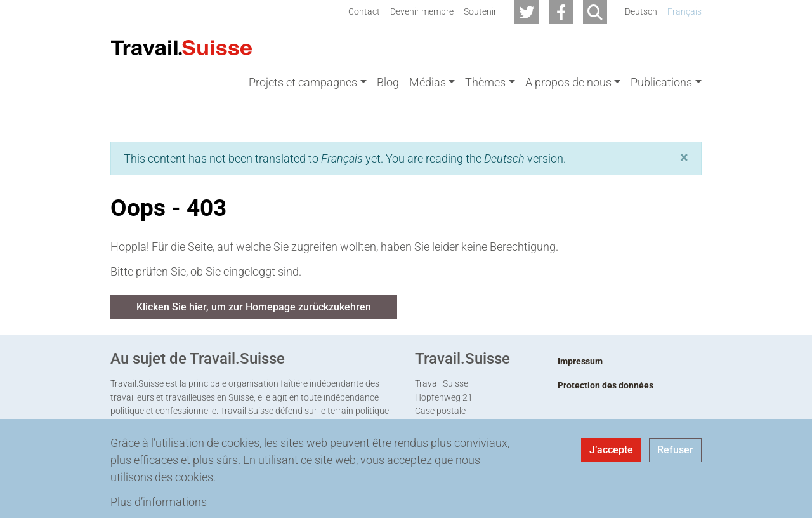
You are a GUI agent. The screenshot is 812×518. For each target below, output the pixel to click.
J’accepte (611, 450)
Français (684, 12)
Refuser (675, 450)
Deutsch (641, 12)
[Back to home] (181, 46)
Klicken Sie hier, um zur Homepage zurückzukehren (254, 307)
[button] (684, 157)
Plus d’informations (159, 502)
